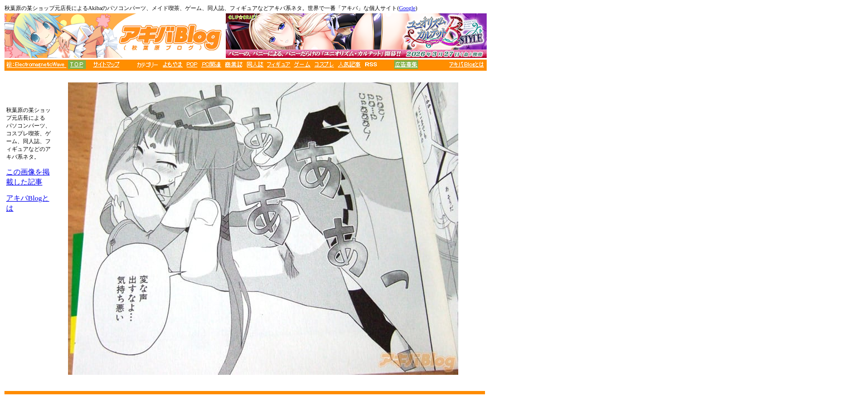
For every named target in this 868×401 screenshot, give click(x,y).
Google (407, 8)
